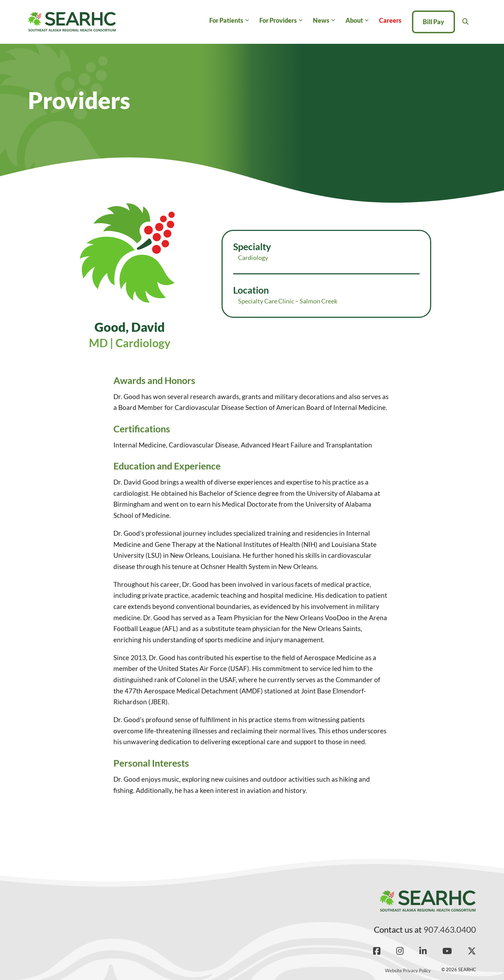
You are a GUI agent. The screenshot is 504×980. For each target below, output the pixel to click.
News (321, 20)
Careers (390, 20)
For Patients (226, 20)
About (354, 20)
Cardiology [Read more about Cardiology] (253, 258)
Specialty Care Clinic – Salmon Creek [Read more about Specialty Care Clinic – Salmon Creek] (288, 301)
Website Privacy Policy (408, 971)
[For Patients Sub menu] (247, 20)
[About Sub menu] (367, 20)
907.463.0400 (450, 929)
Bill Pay (433, 22)
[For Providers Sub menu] (300, 20)
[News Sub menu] (333, 20)
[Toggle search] (465, 22)
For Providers (278, 20)
